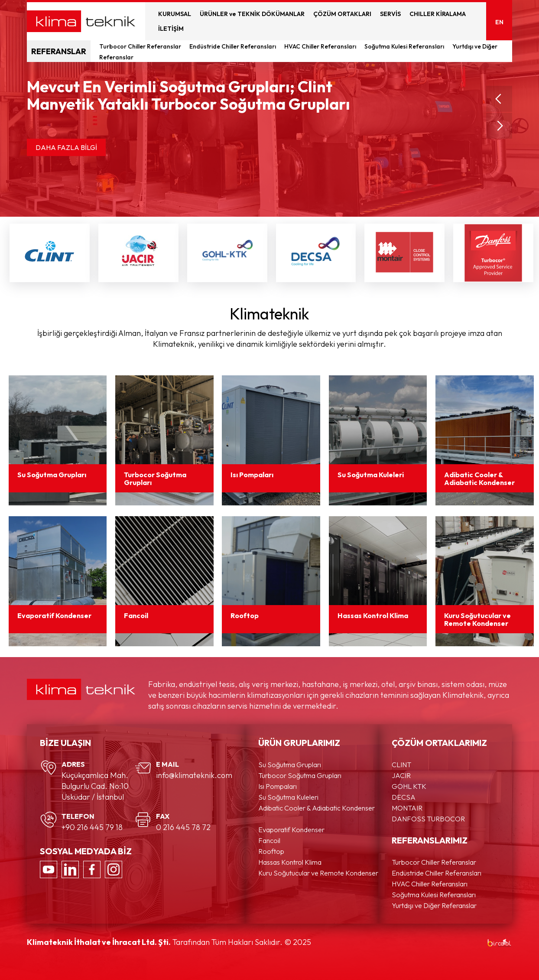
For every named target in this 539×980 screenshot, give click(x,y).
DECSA (404, 797)
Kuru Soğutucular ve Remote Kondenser (318, 873)
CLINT (401, 765)
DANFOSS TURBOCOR (428, 819)
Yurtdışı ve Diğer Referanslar (434, 905)
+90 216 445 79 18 (92, 827)
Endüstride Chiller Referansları (233, 46)
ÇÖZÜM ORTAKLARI (342, 14)
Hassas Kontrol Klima (290, 862)
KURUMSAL (175, 14)
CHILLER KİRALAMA (438, 14)
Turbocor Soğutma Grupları (300, 775)
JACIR (401, 775)
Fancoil (269, 840)
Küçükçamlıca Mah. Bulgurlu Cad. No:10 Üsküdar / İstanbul (95, 786)
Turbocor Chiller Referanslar (141, 46)
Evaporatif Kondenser (291, 830)
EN (499, 22)
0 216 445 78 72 (183, 827)
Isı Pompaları (278, 786)
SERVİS (390, 14)
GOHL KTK (409, 786)
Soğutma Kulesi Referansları (405, 46)
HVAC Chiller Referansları (321, 46)
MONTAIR (407, 808)
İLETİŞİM (171, 29)
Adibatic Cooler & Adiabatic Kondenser (317, 808)
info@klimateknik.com (194, 775)
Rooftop (271, 851)
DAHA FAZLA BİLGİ (66, 147)
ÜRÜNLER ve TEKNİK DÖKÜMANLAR (252, 14)
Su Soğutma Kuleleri (288, 797)
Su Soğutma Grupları (290, 765)
